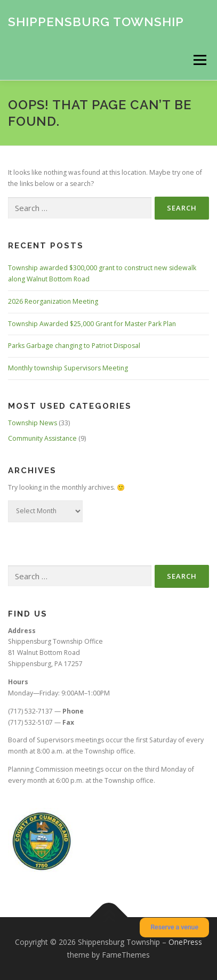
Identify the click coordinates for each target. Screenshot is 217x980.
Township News (33, 423)
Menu (199, 60)
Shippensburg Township (96, 21)
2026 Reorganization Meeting (53, 301)
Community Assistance (42, 438)
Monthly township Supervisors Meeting (68, 368)
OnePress (185, 942)
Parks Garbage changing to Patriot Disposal (74, 346)
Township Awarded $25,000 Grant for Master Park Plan (92, 324)
